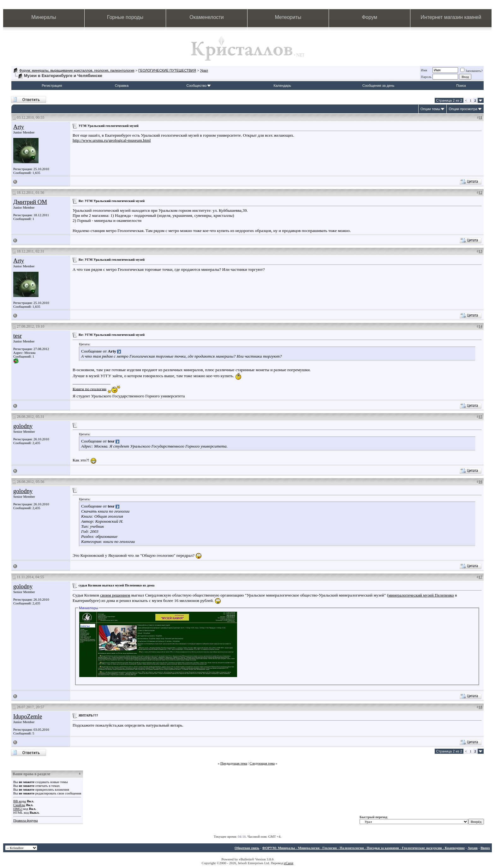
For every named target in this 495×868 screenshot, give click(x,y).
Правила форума (26, 820)
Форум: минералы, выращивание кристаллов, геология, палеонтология (77, 70)
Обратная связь (247, 848)
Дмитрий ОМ (30, 202)
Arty (19, 127)
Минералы (44, 17)
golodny (23, 426)
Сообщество (199, 86)
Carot (289, 863)
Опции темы (430, 109)
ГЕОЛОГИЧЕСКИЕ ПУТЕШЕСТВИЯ (167, 70)
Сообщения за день (378, 86)
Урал (204, 70)
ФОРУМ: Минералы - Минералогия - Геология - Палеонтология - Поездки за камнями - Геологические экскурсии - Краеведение (363, 848)
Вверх (485, 848)
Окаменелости (206, 17)
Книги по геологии (89, 389)
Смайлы (19, 805)
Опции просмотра (463, 109)
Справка (122, 86)
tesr (18, 336)
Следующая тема (262, 763)
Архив (473, 848)
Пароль (426, 77)
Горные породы (125, 17)
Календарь (283, 86)
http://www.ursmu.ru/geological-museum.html (112, 140)
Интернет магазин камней (451, 17)
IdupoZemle (28, 716)
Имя (424, 70)
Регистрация (52, 86)
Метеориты (288, 17)
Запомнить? (471, 71)
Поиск (461, 86)
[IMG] (18, 809)
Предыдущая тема (234, 763)
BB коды (20, 801)
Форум (370, 17)
